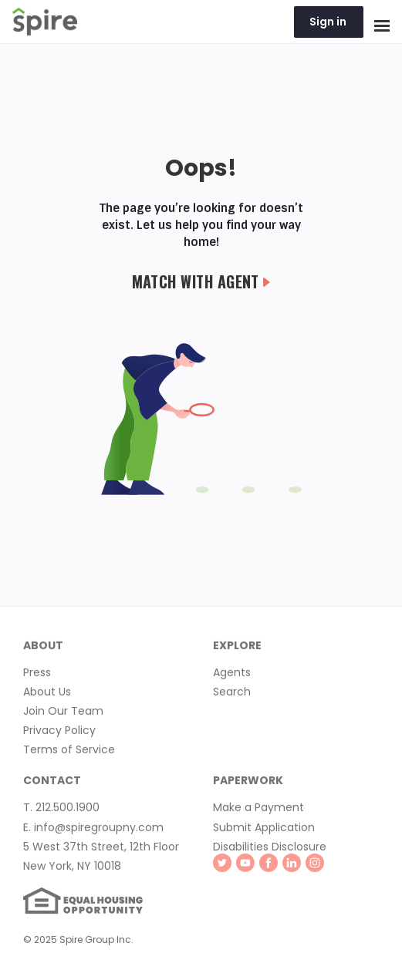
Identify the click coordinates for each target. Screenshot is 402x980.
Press (37, 675)
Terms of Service (69, 752)
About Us (47, 694)
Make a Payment (258, 810)
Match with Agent (201, 281)
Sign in (328, 22)
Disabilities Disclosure (270, 849)
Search (232, 694)
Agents (232, 675)
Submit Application (264, 830)
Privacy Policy (59, 732)
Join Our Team (63, 713)
